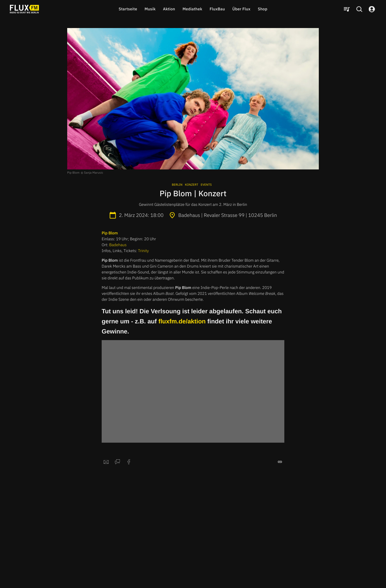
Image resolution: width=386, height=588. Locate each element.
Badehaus (118, 245)
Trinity (144, 251)
